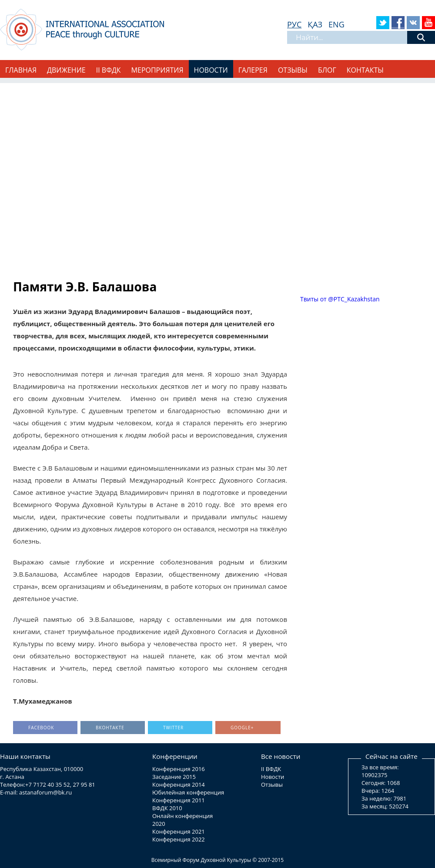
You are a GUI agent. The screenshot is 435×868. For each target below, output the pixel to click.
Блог (327, 70)
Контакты (365, 70)
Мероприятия (157, 70)
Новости (211, 70)
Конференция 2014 (179, 785)
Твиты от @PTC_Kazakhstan (340, 299)
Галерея (253, 70)
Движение (66, 70)
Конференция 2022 (179, 839)
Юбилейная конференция (188, 792)
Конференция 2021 (179, 831)
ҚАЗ (315, 24)
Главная (21, 70)
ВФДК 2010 (167, 808)
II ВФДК (109, 70)
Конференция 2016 (179, 769)
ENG (336, 24)
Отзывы (293, 70)
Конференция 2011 (179, 800)
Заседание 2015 (174, 777)
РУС (294, 24)
